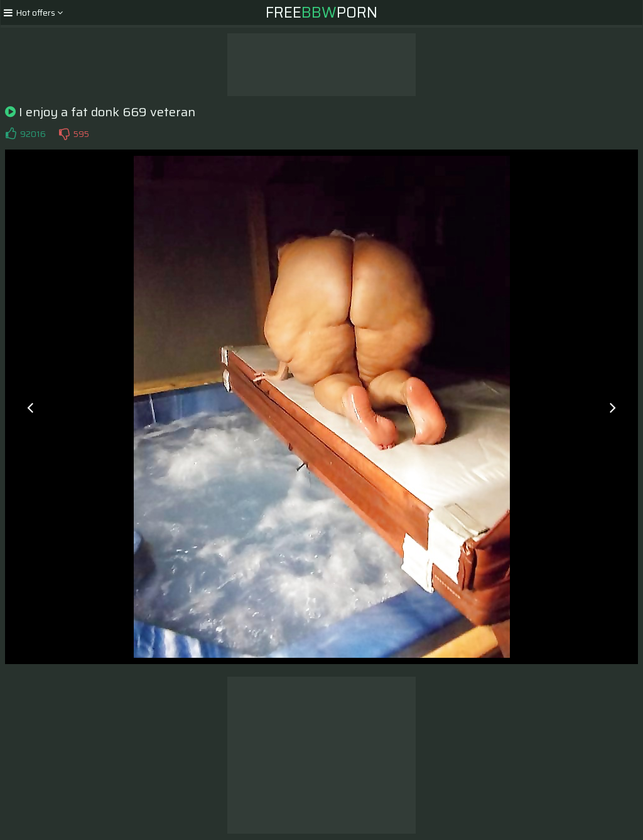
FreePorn (321, 13)
